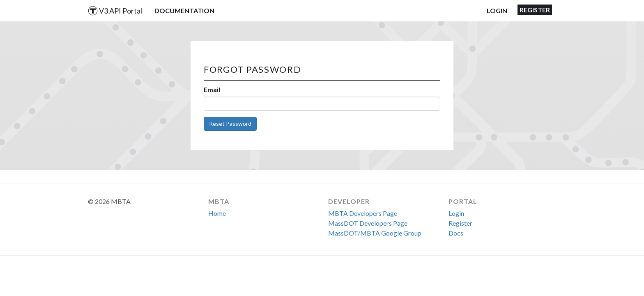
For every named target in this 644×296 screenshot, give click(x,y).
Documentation (184, 10)
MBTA (219, 201)
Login (497, 10)
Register (535, 10)
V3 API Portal (115, 11)
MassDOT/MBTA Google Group (375, 233)
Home (217, 213)
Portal (463, 201)
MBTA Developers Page (363, 213)
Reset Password (230, 124)
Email (212, 89)
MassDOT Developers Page (368, 223)
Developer (349, 201)
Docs (456, 233)
